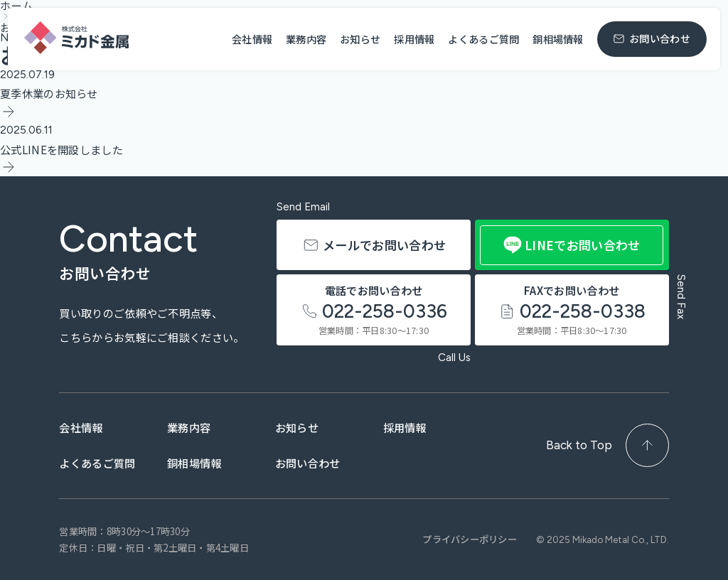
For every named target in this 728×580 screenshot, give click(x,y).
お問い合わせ (329, 463)
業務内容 (306, 39)
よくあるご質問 (483, 39)
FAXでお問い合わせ (572, 306)
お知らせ (360, 39)
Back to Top (607, 445)
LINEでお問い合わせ (572, 245)
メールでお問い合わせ (361, 237)
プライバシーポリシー (470, 539)
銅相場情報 (558, 39)
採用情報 (414, 39)
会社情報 (252, 39)
